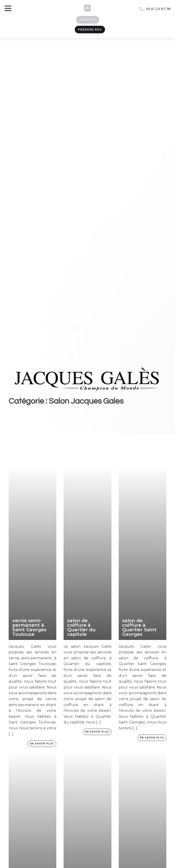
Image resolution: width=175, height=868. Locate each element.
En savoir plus (42, 744)
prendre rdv (90, 30)
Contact (88, 20)
